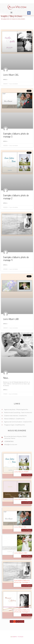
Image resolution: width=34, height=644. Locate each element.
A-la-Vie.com (21, 637)
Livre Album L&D (21, 499)
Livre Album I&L (20, 527)
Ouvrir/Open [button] (27, 475)
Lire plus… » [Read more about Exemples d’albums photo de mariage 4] (6, 265)
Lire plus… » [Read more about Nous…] (6, 390)
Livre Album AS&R (21, 472)
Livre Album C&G (11, 75)
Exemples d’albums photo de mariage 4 (22, 581)
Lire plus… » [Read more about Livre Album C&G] (6, 80)
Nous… (6, 378)
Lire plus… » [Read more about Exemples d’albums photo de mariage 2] (6, 203)
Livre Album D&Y (21, 553)
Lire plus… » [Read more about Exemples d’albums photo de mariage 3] (6, 141)
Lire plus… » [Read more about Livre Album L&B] (6, 324)
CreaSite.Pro (14, 637)
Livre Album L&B (11, 319)
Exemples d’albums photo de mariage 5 (22, 611)
